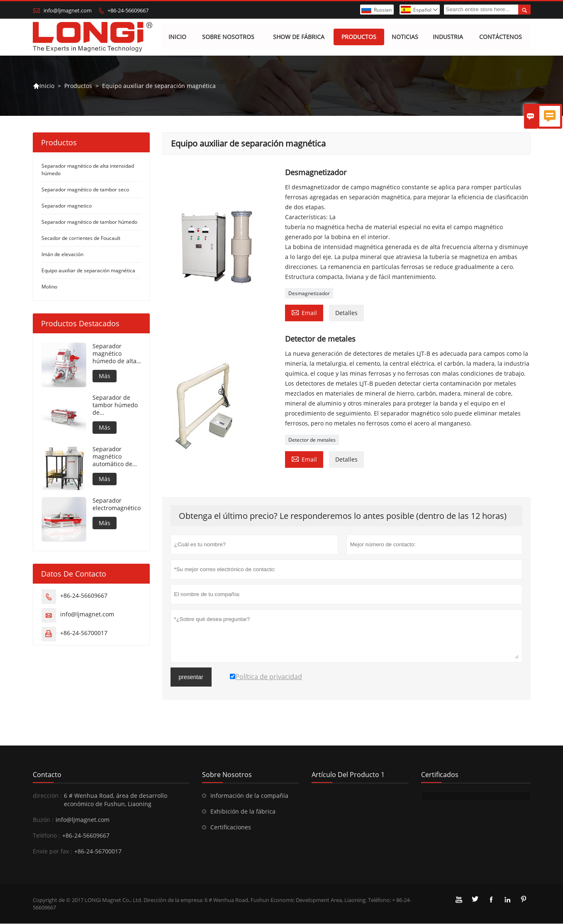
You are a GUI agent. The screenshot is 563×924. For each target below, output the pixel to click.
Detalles (346, 313)
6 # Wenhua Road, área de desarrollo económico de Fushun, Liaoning (116, 800)
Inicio (177, 37)
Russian (383, 10)
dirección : (47, 796)
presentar (191, 677)
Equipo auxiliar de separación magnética (88, 271)
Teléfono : (46, 836)
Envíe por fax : (52, 852)
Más (105, 376)
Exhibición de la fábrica (243, 812)
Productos (359, 37)
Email (304, 313)
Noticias (405, 37)
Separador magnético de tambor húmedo (89, 222)
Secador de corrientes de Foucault (81, 238)
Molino (49, 287)
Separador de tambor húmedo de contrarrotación (115, 406)
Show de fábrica (299, 37)
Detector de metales (312, 440)
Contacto (47, 775)
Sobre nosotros (228, 37)
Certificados (440, 775)
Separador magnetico (67, 206)
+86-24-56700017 (84, 633)
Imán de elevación (62, 255)
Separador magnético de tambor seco (85, 190)
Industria (448, 37)
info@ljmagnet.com (68, 10)
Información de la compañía (249, 796)
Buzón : (43, 820)
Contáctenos (501, 37)
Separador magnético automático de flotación (112, 457)
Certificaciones (231, 827)
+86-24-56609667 (128, 10)
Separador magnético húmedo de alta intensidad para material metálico (117, 354)
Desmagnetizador (309, 294)
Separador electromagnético (117, 505)
